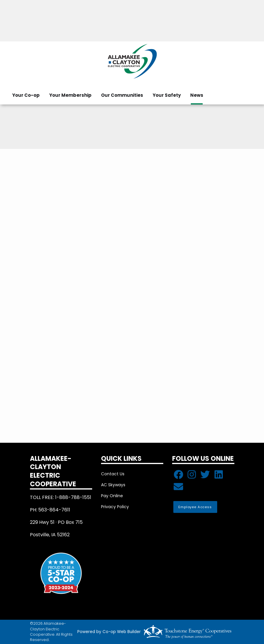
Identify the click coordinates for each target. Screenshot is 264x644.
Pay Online (112, 496)
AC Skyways (113, 485)
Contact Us (113, 474)
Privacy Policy (115, 507)
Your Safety (167, 95)
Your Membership (70, 95)
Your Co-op (26, 95)
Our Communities (122, 95)
